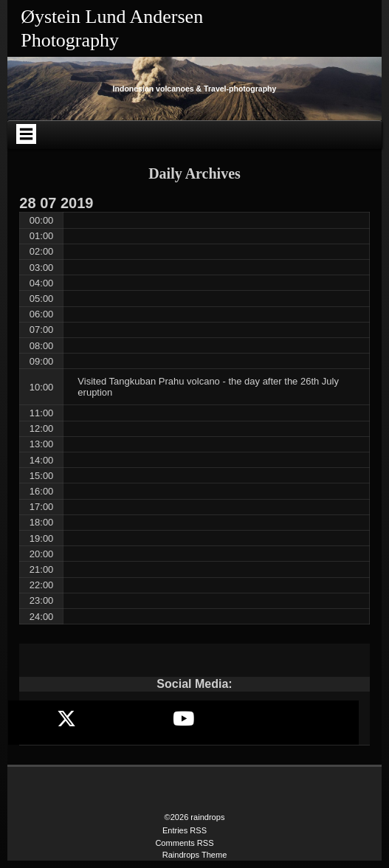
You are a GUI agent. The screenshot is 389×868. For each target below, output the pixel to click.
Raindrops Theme (195, 855)
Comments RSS (184, 843)
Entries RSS (185, 830)
